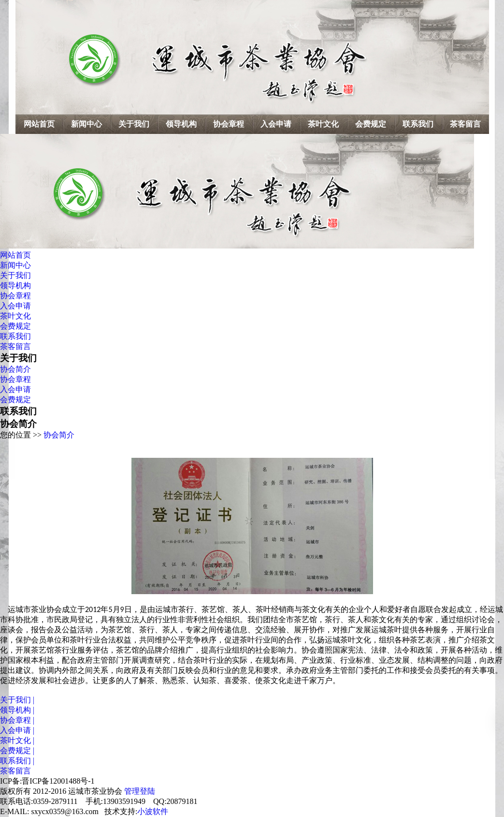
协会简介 (15, 369)
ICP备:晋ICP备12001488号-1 (47, 781)
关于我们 (134, 124)
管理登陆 (140, 791)
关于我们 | (17, 700)
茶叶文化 (323, 124)
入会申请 (276, 124)
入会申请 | (17, 730)
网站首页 (39, 124)
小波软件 (153, 811)
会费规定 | (17, 751)
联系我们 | (17, 761)
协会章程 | (17, 720)
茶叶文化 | (17, 740)
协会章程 (229, 124)
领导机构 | (17, 710)
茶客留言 (465, 124)
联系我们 (418, 124)
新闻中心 (86, 124)
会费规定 (371, 124)
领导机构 (181, 124)
